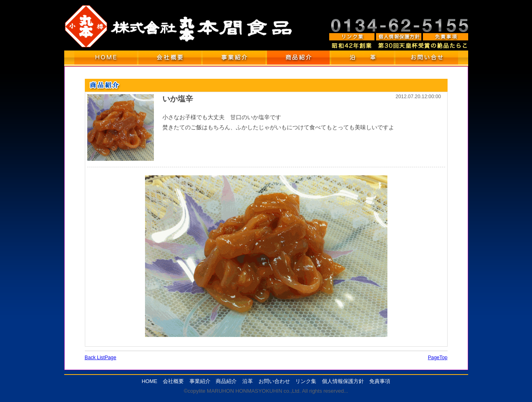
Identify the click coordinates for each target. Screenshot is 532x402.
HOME (150, 381)
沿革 (248, 381)
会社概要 (173, 381)
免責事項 (380, 381)
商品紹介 (226, 381)
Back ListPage (101, 358)
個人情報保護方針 (343, 381)
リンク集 (306, 381)
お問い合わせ (274, 381)
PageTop (437, 358)
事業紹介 (200, 381)
